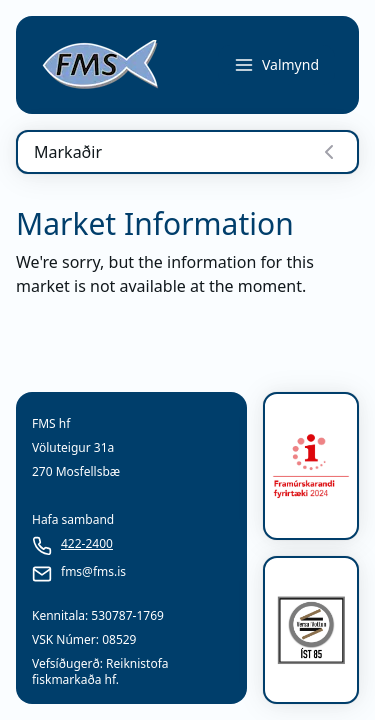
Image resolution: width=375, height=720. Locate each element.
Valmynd (276, 65)
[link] (100, 65)
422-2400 (87, 544)
